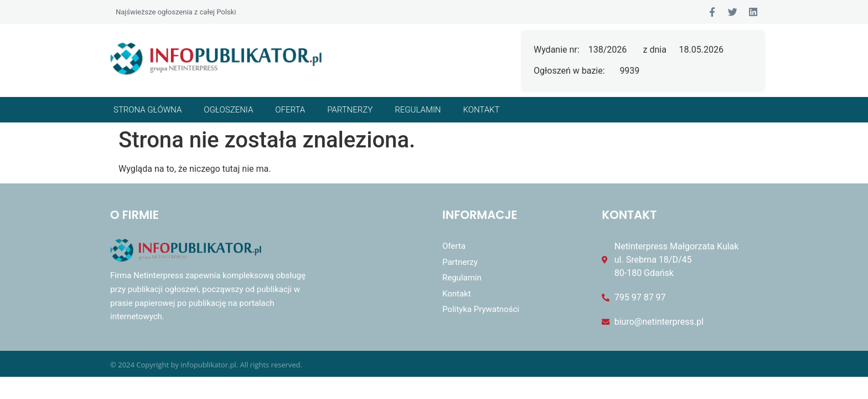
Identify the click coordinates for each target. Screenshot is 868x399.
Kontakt (482, 110)
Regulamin (418, 110)
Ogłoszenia (228, 110)
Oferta (290, 110)
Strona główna (148, 110)
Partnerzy (350, 110)
